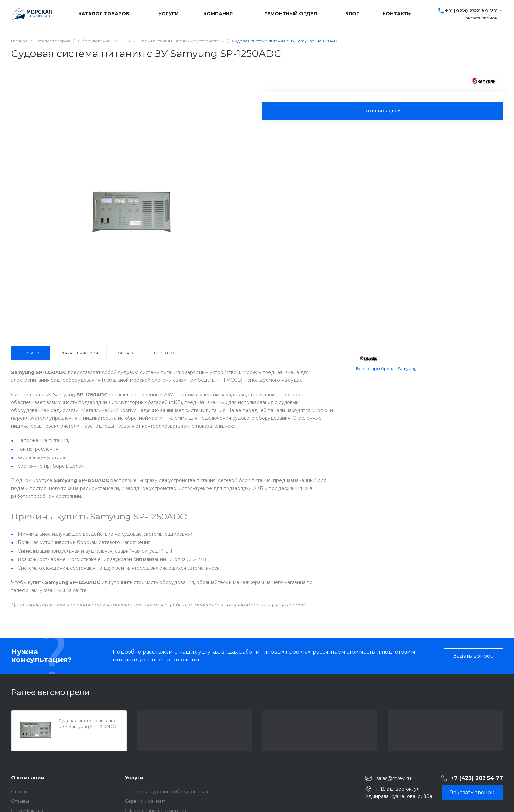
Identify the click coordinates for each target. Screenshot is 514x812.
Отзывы (20, 801)
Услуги (134, 777)
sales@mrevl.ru (394, 778)
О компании (28, 777)
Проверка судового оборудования (166, 792)
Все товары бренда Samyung (386, 368)
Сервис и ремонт (145, 801)
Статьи (19, 792)
